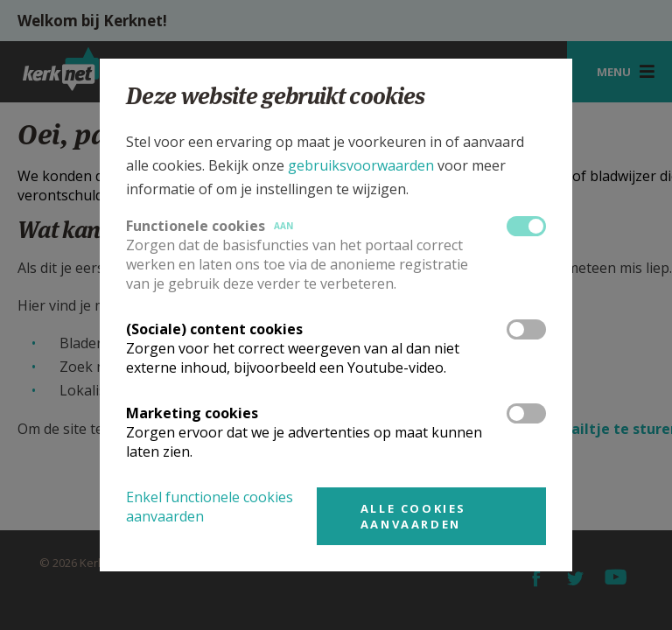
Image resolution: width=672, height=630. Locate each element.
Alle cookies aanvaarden (413, 516)
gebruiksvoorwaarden (361, 165)
